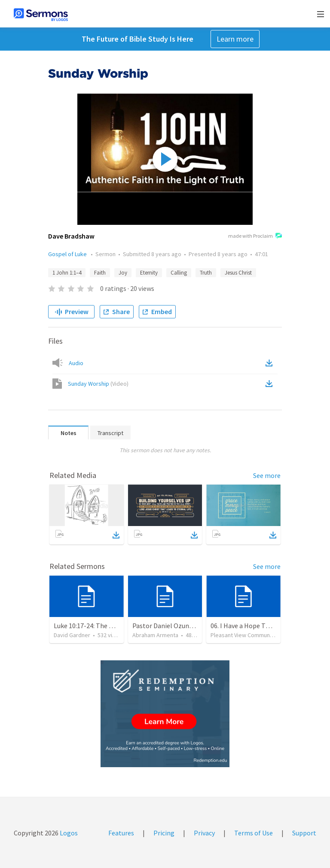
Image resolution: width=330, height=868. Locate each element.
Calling (179, 273)
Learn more (235, 39)
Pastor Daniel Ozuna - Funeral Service (187, 626)
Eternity (149, 273)
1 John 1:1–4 (67, 273)
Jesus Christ (238, 273)
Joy (123, 273)
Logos (68, 833)
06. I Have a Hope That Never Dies (259, 626)
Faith (100, 273)
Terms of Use (254, 833)
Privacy (204, 833)
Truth (206, 273)
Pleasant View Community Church (253, 635)
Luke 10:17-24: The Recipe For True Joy (110, 626)
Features (121, 833)
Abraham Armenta (155, 635)
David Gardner (72, 635)
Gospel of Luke (68, 254)
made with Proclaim (255, 236)
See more (267, 475)
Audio (76, 363)
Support (304, 833)
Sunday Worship (98, 384)
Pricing (164, 833)
